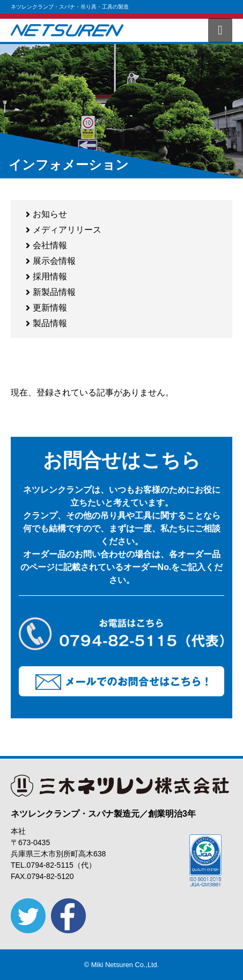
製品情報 (50, 323)
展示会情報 (54, 261)
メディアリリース (67, 230)
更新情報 (50, 308)
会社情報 (50, 245)
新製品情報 (54, 292)
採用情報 (50, 276)
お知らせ (50, 214)
